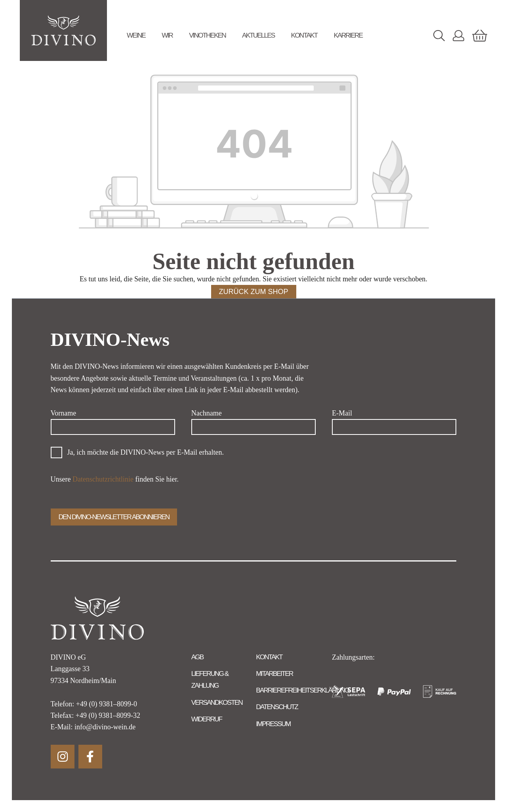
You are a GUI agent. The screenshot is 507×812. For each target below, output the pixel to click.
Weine (136, 35)
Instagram (63, 757)
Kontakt (304, 35)
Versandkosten (217, 702)
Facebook (90, 757)
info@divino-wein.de (105, 727)
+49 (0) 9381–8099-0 (107, 704)
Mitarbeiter (274, 674)
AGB (197, 657)
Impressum (273, 724)
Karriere (348, 35)
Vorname (64, 413)
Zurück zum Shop (254, 292)
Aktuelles (258, 35)
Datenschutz (277, 707)
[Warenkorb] (480, 35)
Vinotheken (207, 35)
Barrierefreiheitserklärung (302, 690)
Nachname (207, 413)
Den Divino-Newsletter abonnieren (114, 517)
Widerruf (207, 719)
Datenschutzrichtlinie (103, 479)
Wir (167, 35)
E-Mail (342, 413)
